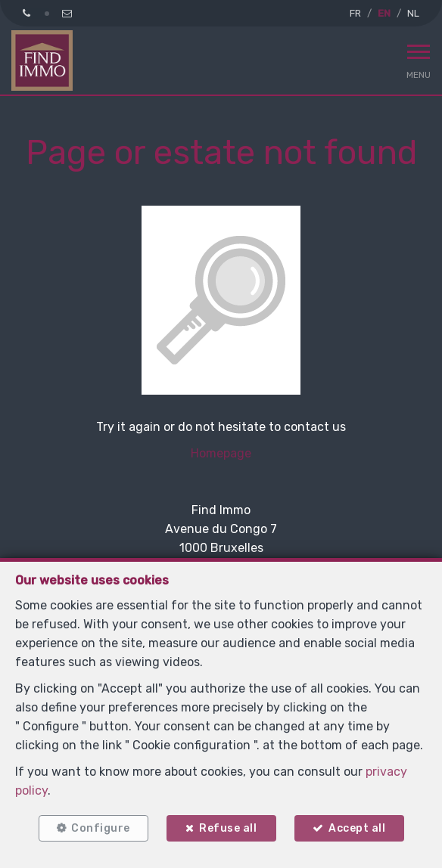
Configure (101, 828)
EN (384, 13)
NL (413, 13)
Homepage (221, 453)
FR (355, 13)
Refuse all (228, 828)
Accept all (357, 828)
